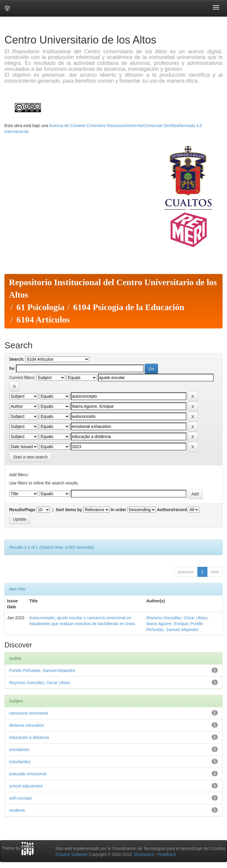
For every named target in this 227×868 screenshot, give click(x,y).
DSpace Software (72, 854)
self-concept (20, 798)
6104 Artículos (43, 320)
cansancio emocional (29, 713)
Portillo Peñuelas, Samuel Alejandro (42, 670)
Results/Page (22, 510)
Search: (17, 359)
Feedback (167, 854)
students (17, 810)
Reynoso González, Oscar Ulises (176, 618)
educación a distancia (29, 737)
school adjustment (26, 786)
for (12, 368)
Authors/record (172, 510)
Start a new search (30, 457)
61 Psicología (40, 307)
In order (119, 510)
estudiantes (20, 762)
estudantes (19, 750)
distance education (27, 725)
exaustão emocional (28, 774)
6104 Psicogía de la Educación (129, 307)
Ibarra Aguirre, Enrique (167, 624)
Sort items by (69, 510)
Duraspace (144, 854)
